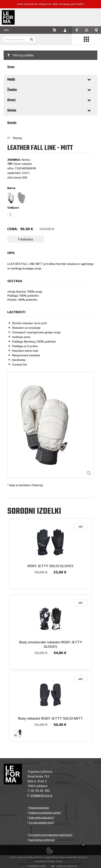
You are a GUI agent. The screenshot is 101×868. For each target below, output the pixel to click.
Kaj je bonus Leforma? (42, 840)
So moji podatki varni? (42, 823)
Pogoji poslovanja (39, 808)
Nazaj (15, 138)
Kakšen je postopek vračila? (45, 813)
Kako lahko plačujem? (42, 818)
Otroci (12, 100)
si (51, 795)
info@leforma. (40, 795)
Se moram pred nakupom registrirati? (51, 835)
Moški (11, 80)
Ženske (12, 90)
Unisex (12, 110)
